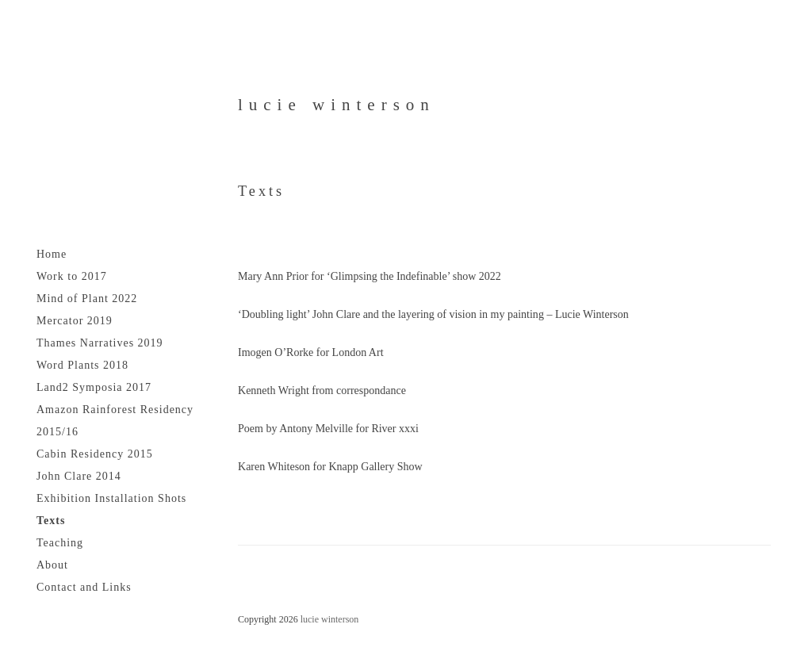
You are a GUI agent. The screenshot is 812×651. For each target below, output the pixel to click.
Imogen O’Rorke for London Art (311, 352)
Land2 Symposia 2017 (94, 387)
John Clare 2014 (79, 476)
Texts (51, 521)
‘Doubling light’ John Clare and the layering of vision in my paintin (388, 314)
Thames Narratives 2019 (100, 343)
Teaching (60, 543)
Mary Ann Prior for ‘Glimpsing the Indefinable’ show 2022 (370, 276)
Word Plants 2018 (82, 365)
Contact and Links (84, 587)
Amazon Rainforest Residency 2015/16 (115, 421)
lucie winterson (337, 105)
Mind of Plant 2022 (87, 299)
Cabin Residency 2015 (95, 454)
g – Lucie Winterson (584, 314)
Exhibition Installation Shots (111, 498)
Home (52, 254)
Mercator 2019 (75, 321)
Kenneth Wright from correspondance (322, 391)
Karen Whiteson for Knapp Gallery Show (330, 467)
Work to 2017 (72, 276)
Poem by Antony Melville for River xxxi (328, 429)
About (52, 565)
